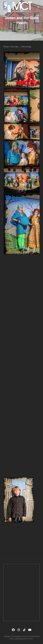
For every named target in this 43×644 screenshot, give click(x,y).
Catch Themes (28, 639)
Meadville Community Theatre (25, 636)
